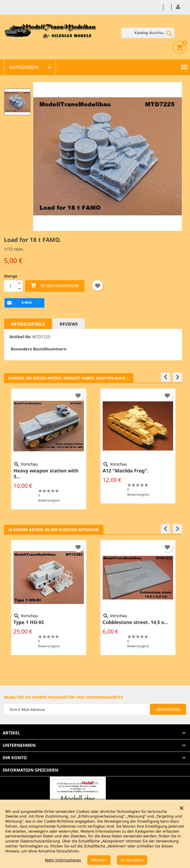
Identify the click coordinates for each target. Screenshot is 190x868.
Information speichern (30, 770)
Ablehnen (99, 860)
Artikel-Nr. (20, 337)
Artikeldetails (28, 324)
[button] (166, 377)
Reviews (69, 324)
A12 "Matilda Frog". (125, 471)
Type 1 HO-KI (29, 622)
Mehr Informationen (63, 860)
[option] (49, 449)
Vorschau (26, 464)
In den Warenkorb (55, 286)
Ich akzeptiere (132, 860)
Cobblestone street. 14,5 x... (135, 622)
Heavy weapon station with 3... (46, 473)
